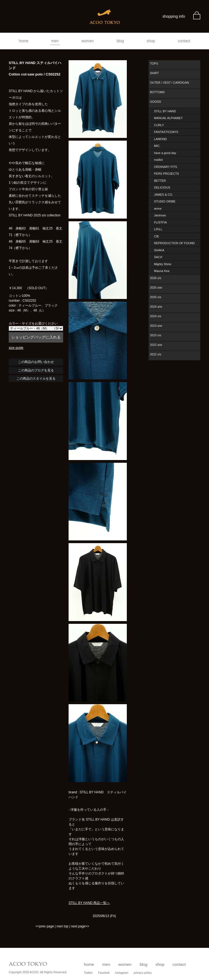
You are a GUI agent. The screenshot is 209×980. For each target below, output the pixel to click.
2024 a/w (156, 307)
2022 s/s (156, 354)
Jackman (160, 215)
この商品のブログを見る (36, 370)
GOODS (156, 102)
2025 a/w (156, 288)
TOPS (154, 63)
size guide (16, 348)
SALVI (158, 257)
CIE (156, 236)
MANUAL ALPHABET (168, 118)
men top (62, 926)
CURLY (159, 125)
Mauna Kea (162, 271)
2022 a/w (156, 345)
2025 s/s (156, 297)
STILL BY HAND (165, 111)
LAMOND (160, 139)
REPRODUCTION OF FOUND (174, 243)
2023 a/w (156, 326)
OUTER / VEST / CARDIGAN (169, 83)
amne (158, 208)
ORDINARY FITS (166, 167)
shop (151, 41)
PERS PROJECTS (167, 174)
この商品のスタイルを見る (36, 379)
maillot (158, 160)
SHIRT (154, 73)
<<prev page (44, 926)
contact (184, 41)
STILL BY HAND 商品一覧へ (89, 903)
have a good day (165, 153)
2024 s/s (156, 316)
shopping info (174, 16)
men (55, 41)
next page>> (80, 926)
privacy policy (143, 973)
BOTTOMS (157, 92)
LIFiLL (158, 229)
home (24, 41)
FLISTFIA (160, 222)
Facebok (104, 973)
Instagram (122, 973)
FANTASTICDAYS (166, 132)
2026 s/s (156, 278)
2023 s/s (156, 335)
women (88, 41)
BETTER (160, 181)
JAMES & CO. (164, 195)
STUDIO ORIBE (165, 201)
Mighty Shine (163, 264)
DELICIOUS (162, 187)
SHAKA (159, 250)
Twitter (88, 973)
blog (120, 41)
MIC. (157, 146)
